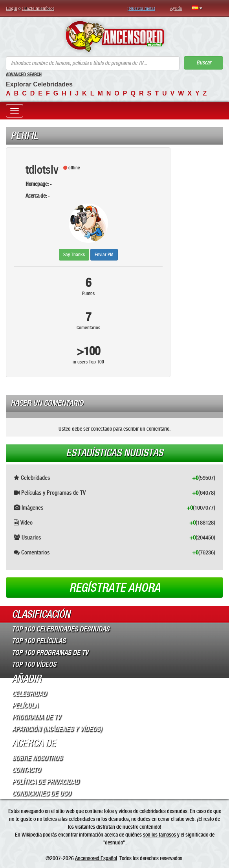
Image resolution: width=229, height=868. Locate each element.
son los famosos (159, 835)
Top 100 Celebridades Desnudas (60, 629)
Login (12, 8)
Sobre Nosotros (37, 758)
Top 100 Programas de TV (50, 653)
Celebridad (29, 694)
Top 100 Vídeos (34, 664)
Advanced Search (24, 75)
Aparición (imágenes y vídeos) (57, 729)
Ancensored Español (96, 858)
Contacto (26, 770)
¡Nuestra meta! (141, 8)
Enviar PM (104, 255)
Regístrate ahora (115, 588)
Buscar (204, 63)
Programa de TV (36, 717)
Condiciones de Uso (41, 793)
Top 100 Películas (39, 641)
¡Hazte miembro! (38, 8)
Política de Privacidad (45, 782)
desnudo (114, 842)
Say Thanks (74, 255)
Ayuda (176, 8)
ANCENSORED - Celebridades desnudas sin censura (114, 37)
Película (25, 705)
